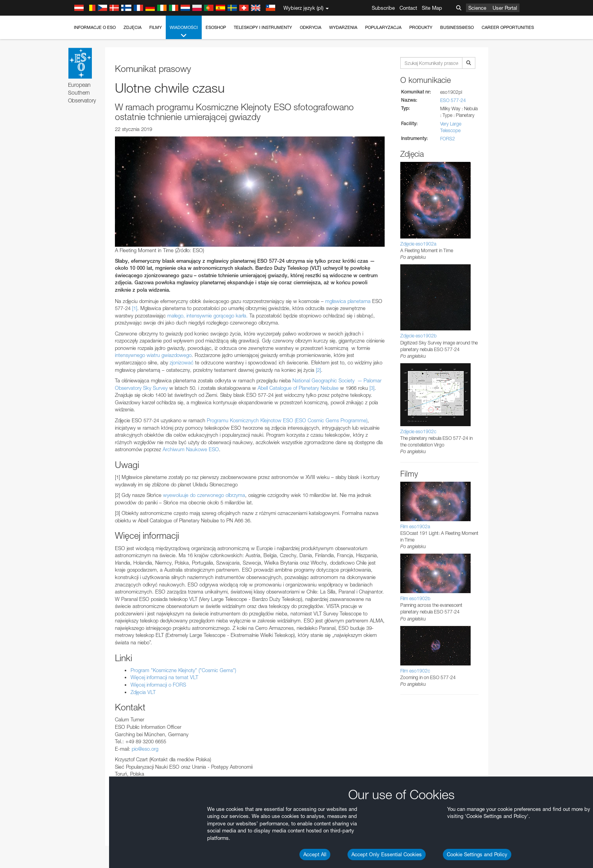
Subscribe (383, 8)
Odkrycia (311, 27)
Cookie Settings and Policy (477, 854)
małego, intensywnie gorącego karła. (208, 316)
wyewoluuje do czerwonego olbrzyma (204, 495)
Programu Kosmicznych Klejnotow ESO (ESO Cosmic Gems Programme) (287, 420)
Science (477, 8)
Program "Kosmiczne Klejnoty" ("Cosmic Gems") (183, 670)
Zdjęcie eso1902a (418, 244)
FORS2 (448, 139)
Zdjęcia (133, 27)
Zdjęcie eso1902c (418, 431)
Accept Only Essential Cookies (387, 854)
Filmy (156, 27)
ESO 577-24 (453, 100)
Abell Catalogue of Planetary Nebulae (298, 388)
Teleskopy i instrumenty (263, 27)
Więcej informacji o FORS (158, 685)
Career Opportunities (508, 27)
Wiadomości (184, 32)
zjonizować (182, 362)
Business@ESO (457, 27)
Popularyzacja (383, 27)
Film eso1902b (415, 598)
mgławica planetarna (348, 301)
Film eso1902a (415, 526)
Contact (408, 8)
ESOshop (216, 27)
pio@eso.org (145, 749)
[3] (372, 388)
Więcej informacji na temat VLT (164, 677)
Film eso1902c (415, 671)
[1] (135, 308)
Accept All (315, 854)
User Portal (505, 8)
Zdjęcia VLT (143, 692)
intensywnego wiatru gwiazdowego (153, 355)
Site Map (432, 8)
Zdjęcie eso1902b (418, 336)
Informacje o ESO (95, 27)
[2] (318, 370)
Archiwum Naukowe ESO (191, 449)
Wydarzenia (343, 27)
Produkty (421, 27)
